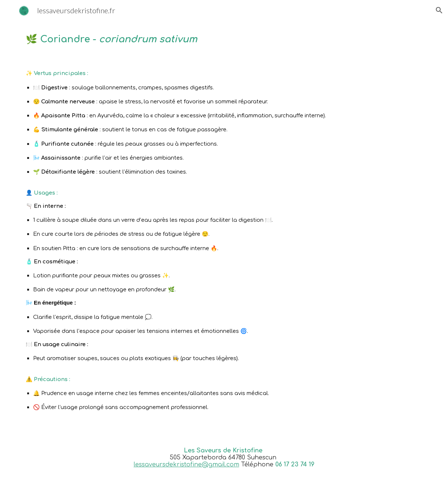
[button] (439, 10)
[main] (224, 39)
